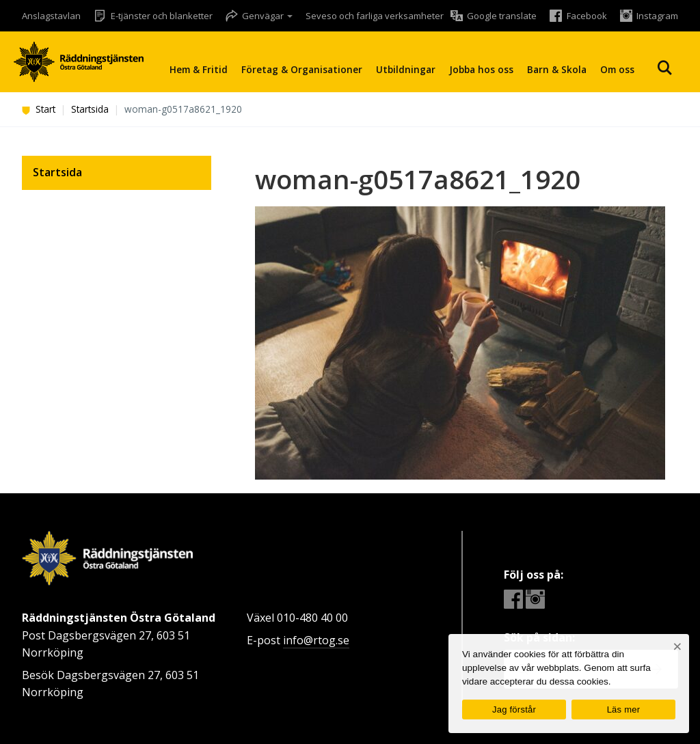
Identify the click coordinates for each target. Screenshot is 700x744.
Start (39, 109)
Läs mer (624, 709)
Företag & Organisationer (302, 69)
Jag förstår (514, 709)
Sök (664, 68)
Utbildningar (406, 69)
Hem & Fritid (199, 69)
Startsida (90, 109)
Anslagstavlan (51, 16)
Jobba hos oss (481, 69)
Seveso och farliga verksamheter (375, 16)
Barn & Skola (557, 69)
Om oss (617, 69)
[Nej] (677, 647)
